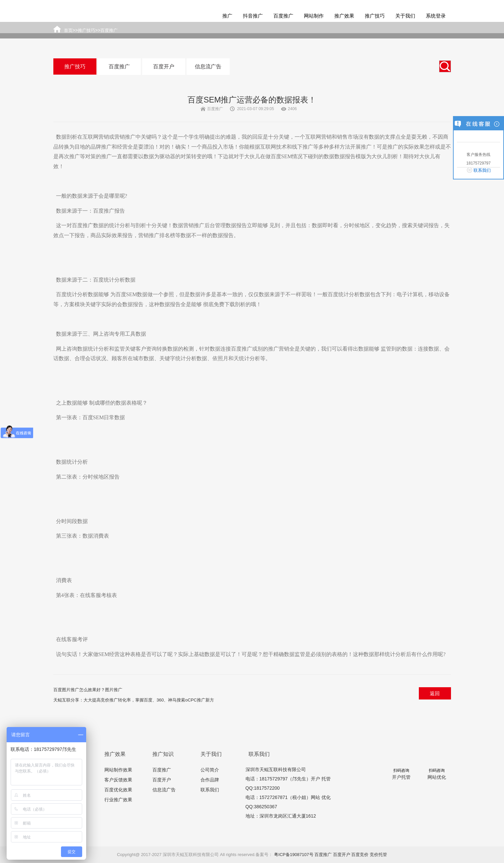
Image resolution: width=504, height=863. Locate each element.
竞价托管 (378, 855)
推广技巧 (375, 16)
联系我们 (210, 790)
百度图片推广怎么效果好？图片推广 (88, 690)
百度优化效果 (118, 790)
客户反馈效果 (118, 780)
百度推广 (283, 16)
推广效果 (344, 16)
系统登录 (436, 16)
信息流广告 (208, 66)
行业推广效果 (118, 800)
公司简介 (210, 770)
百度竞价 (360, 855)
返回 (435, 693)
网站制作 (314, 16)
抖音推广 (253, 16)
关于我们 (405, 16)
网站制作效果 (118, 770)
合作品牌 (210, 780)
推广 (227, 16)
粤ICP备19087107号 (294, 855)
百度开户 (164, 66)
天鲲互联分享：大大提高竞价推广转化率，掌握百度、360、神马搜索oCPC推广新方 (134, 700)
